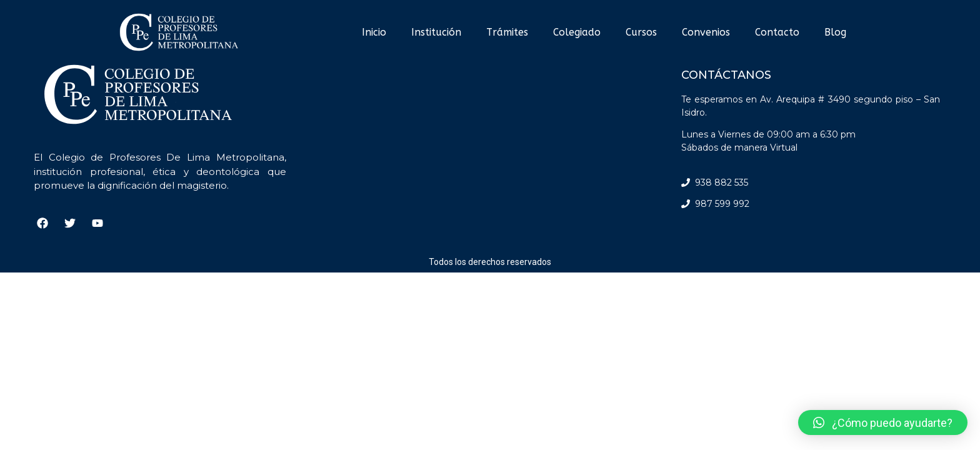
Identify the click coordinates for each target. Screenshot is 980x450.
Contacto (777, 32)
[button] (883, 422)
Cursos (641, 32)
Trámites (507, 32)
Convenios (706, 32)
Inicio (374, 32)
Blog (835, 32)
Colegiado (577, 32)
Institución (436, 32)
